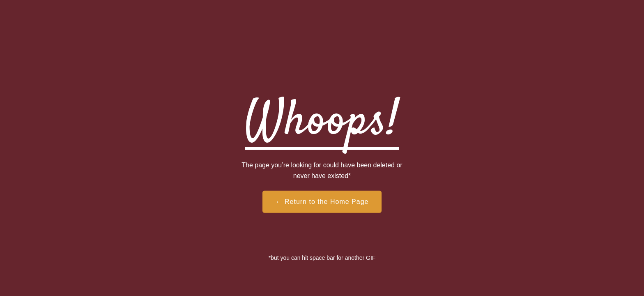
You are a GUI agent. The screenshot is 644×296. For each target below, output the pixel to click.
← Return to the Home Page (322, 202)
